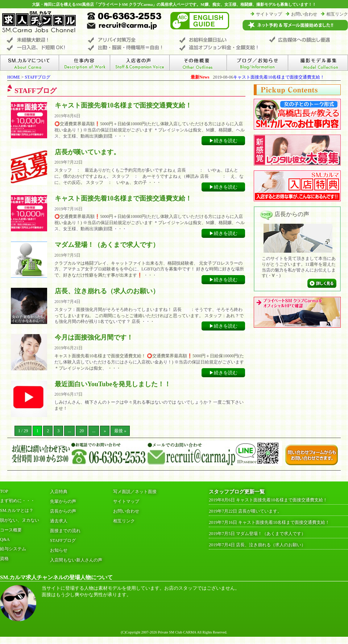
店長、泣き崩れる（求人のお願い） (107, 291)
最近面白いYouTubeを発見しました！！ (113, 384)
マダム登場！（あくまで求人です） (107, 245)
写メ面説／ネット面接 (135, 492)
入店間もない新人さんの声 (76, 560)
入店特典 (59, 492)
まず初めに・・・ (17, 501)
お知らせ (59, 550)
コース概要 (11, 530)
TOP (4, 491)
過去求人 (59, 521)
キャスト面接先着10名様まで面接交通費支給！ (279, 77)
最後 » (120, 431)
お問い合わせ (304, 14)
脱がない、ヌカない (20, 520)
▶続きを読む (223, 141)
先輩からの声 (63, 501)
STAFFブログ (38, 77)
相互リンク (337, 14)
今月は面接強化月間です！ (94, 337)
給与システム (13, 549)
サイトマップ (269, 14)
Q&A (5, 539)
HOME (14, 77)
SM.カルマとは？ (17, 510)
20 (82, 431)
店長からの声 (63, 511)
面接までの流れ (65, 531)
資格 (4, 559)
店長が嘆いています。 (87, 152)
